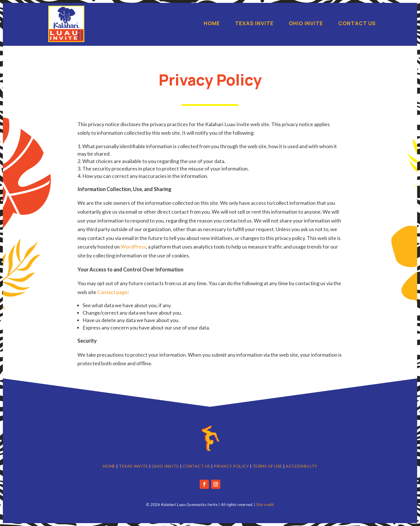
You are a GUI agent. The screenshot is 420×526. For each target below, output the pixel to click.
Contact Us (357, 24)
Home (212, 24)
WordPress (133, 247)
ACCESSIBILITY (302, 466)
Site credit (265, 504)
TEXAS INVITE (133, 466)
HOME (109, 466)
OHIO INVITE (165, 466)
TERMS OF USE (267, 466)
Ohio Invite (306, 24)
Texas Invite (254, 24)
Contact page (112, 292)
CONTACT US (196, 466)
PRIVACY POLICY (231, 466)
